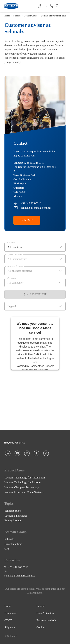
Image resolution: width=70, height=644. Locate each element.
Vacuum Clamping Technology (22, 487)
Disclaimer (10, 613)
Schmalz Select (13, 511)
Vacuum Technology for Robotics (23, 482)
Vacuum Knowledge (16, 516)
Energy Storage (13, 520)
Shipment (10, 627)
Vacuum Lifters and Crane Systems (24, 492)
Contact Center (31, 16)
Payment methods (46, 620)
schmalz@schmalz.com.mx (20, 576)
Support (17, 16)
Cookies (41, 627)
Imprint (41, 606)
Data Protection (45, 613)
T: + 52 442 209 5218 (16, 567)
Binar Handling (13, 544)
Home (7, 16)
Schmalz (9, 539)
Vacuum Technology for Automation (25, 478)
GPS (7, 549)
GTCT (8, 620)
